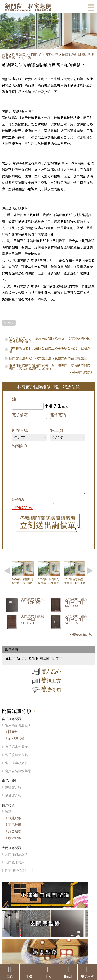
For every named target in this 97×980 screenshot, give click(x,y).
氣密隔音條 (16, 746)
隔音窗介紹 (13, 803)
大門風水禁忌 (15, 870)
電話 (10, 972)
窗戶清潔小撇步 (16, 770)
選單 (91, 8)
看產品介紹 (51, 683)
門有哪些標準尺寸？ (20, 878)
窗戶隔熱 (52, 55)
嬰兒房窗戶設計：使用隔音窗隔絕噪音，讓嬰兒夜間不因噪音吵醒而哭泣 (50, 340)
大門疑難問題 (12, 855)
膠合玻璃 (15, 839)
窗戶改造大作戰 (16, 762)
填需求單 (87, 972)
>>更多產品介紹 (81, 642)
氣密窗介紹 (13, 795)
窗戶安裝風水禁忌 (18, 778)
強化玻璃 (15, 825)
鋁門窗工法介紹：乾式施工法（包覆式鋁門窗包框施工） (50, 358)
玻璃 (8, 819)
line (48, 972)
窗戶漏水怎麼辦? (17, 754)
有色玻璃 (15, 832)
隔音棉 (13, 739)
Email (68, 972)
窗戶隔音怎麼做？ (18, 733)
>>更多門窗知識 (81, 372)
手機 (29, 972)
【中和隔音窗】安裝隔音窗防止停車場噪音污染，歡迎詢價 (50, 350)
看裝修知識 (51, 701)
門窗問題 (35, 55)
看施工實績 (51, 692)
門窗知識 (19, 55)
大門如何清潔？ (16, 862)
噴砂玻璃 (15, 845)
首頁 (5, 55)
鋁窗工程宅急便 (28, 7)
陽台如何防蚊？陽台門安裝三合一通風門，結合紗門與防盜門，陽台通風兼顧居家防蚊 (50, 367)
